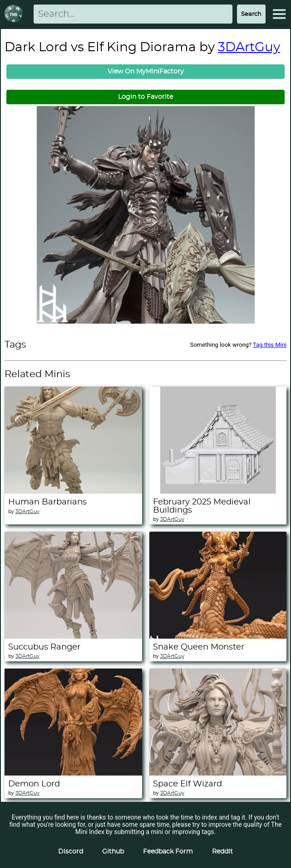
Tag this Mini (270, 345)
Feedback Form (168, 852)
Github (113, 852)
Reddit (222, 852)
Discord (71, 852)
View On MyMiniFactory (146, 72)
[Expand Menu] (279, 14)
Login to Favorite (145, 97)
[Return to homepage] (15, 14)
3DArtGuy (249, 48)
